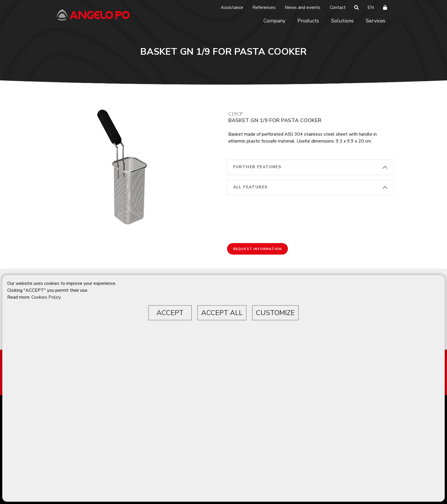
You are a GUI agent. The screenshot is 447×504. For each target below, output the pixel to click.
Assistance (232, 7)
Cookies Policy (46, 297)
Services (376, 21)
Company (274, 21)
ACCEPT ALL (222, 313)
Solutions (342, 21)
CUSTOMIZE (275, 313)
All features (250, 187)
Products (308, 21)
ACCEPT (170, 313)
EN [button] (371, 7)
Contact (338, 7)
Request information (258, 249)
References (264, 7)
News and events (303, 7)
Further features (257, 167)
